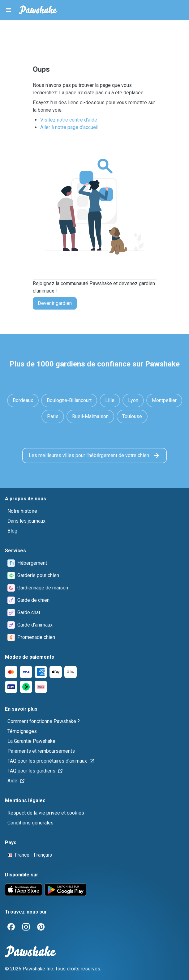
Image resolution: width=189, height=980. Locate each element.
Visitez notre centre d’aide (69, 120)
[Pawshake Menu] (9, 10)
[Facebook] (11, 927)
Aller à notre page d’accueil (69, 127)
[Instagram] (26, 927)
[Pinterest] (41, 927)
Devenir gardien (55, 303)
